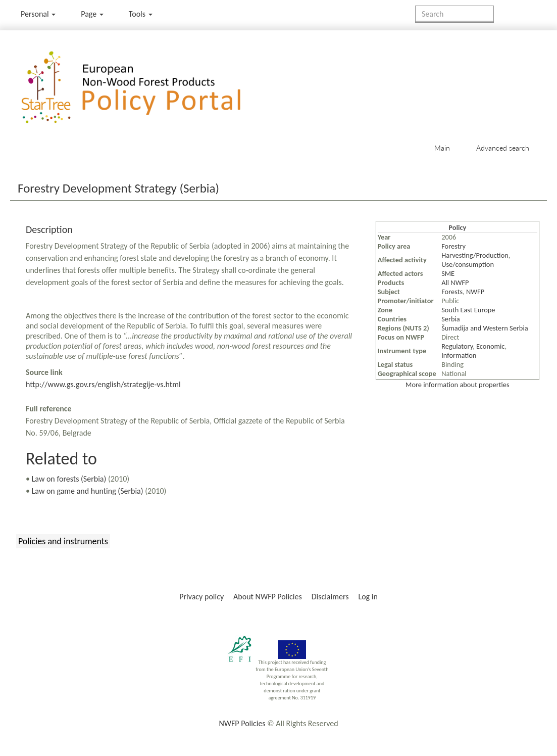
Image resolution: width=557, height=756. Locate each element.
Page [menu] (92, 14)
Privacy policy (201, 597)
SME (448, 273)
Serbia (451, 319)
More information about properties (457, 385)
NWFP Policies (242, 723)
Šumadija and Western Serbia (485, 328)
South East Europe (468, 310)
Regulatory (457, 346)
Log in (368, 597)
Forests (452, 292)
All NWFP (455, 282)
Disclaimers (330, 597)
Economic (490, 346)
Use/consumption (468, 264)
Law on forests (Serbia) (69, 479)
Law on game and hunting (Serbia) (88, 491)
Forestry (453, 246)
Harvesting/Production (475, 255)
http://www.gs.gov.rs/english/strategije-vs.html (103, 384)
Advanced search (503, 148)
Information (459, 355)
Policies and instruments (63, 541)
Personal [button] (38, 14)
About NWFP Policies (268, 597)
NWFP (475, 292)
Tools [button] (141, 14)
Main (442, 148)
